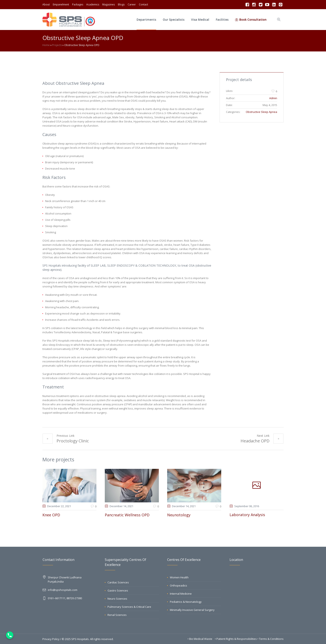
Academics (93, 4)
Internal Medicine (181, 593)
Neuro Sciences (117, 598)
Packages (78, 4)
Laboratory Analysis (247, 515)
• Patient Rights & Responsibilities (236, 639)
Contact (143, 4)
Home (46, 45)
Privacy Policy (51, 639)
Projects (57, 45)
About (46, 4)
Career (132, 4)
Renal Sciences (117, 615)
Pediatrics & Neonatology (186, 602)
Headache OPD (255, 441)
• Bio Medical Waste (200, 639)
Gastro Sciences (118, 590)
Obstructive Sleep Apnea (261, 112)
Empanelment (61, 4)
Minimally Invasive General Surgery (192, 610)
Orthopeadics (178, 585)
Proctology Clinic (73, 441)
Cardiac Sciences (118, 582)
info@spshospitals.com (63, 590)
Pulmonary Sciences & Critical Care (129, 607)
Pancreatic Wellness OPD (127, 515)
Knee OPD (51, 515)
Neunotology (179, 515)
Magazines (109, 4)
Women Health (179, 577)
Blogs (121, 4)
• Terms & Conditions (270, 639)
